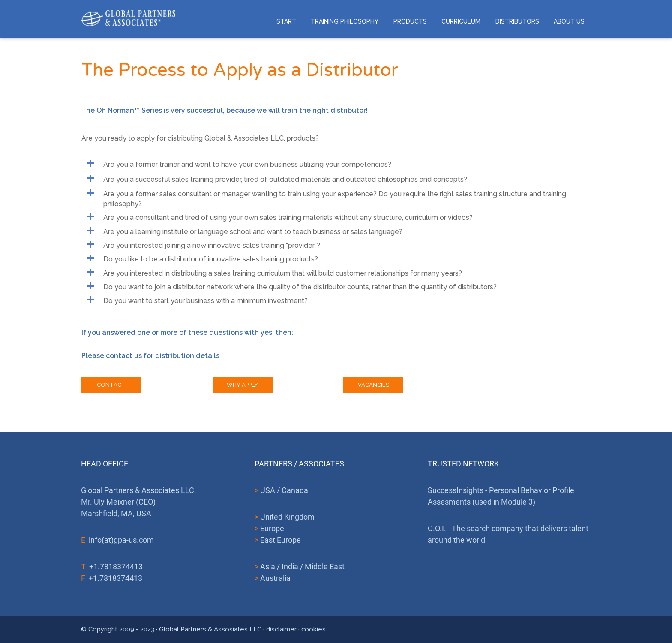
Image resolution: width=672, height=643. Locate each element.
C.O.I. (437, 528)
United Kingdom (287, 517)
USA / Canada (284, 490)
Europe (272, 528)
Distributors (517, 21)
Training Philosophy (345, 21)
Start (286, 21)
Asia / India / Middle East (302, 566)
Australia (275, 578)
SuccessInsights (456, 490)
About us (569, 21)
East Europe (280, 540)
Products (410, 21)
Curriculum (461, 21)
